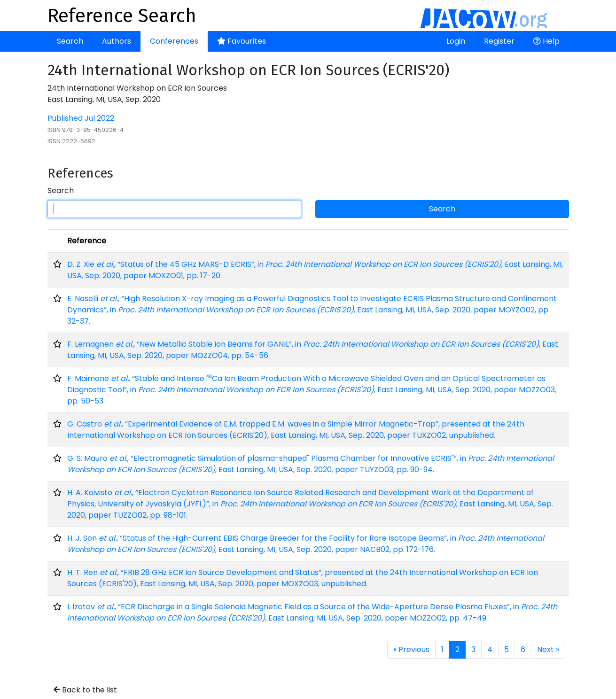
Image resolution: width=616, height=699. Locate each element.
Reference (87, 241)
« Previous (411, 649)
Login (456, 41)
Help (546, 41)
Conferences (174, 41)
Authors (117, 41)
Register (499, 41)
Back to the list (85, 690)
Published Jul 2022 (81, 118)
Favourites (242, 41)
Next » (548, 649)
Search (70, 41)
